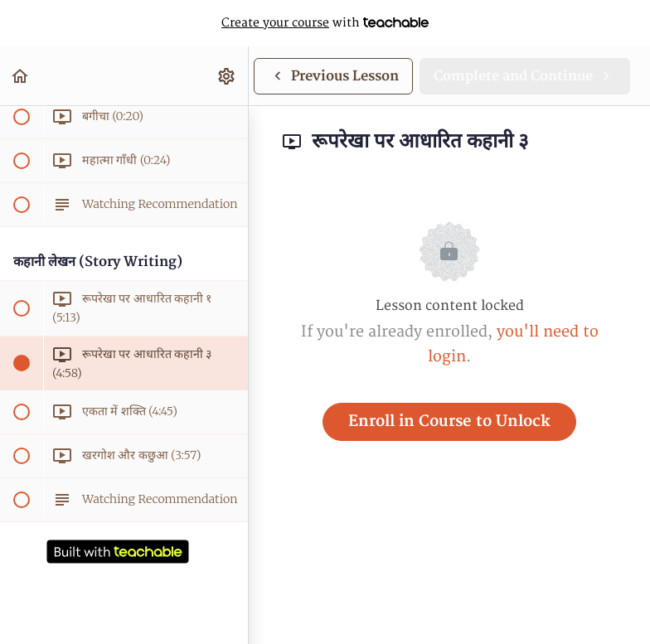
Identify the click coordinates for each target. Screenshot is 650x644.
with (325, 23)
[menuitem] (227, 76)
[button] (21, 76)
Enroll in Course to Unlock (449, 421)
